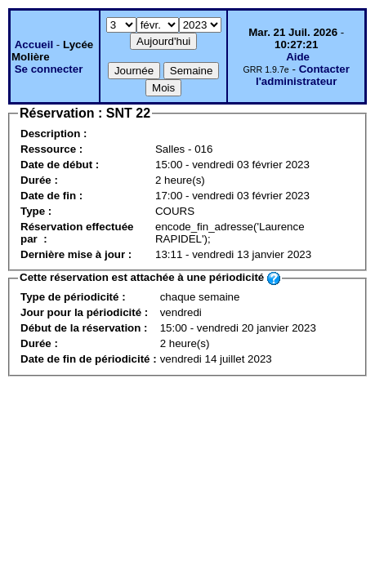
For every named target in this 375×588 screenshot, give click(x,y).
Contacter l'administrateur (303, 75)
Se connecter (49, 69)
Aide (298, 57)
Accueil (34, 45)
